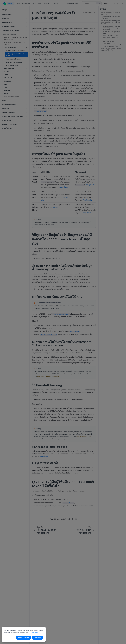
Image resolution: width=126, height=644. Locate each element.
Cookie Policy (34, 633)
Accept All (38, 638)
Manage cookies (23, 638)
